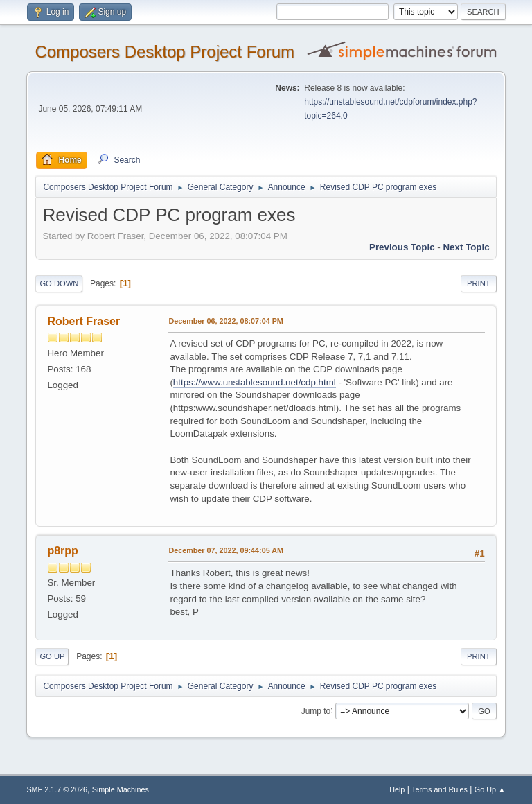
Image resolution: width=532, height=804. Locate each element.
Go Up (52, 656)
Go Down (59, 283)
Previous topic (402, 247)
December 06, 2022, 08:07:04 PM (225, 321)
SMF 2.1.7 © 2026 (57, 789)
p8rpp (62, 551)
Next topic (466, 247)
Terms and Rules (440, 789)
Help (397, 789)
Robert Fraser (83, 321)
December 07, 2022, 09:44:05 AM (226, 550)
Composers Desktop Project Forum (165, 52)
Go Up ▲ (490, 789)
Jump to (316, 710)
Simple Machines (121, 789)
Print (479, 283)
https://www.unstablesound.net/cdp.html (255, 382)
